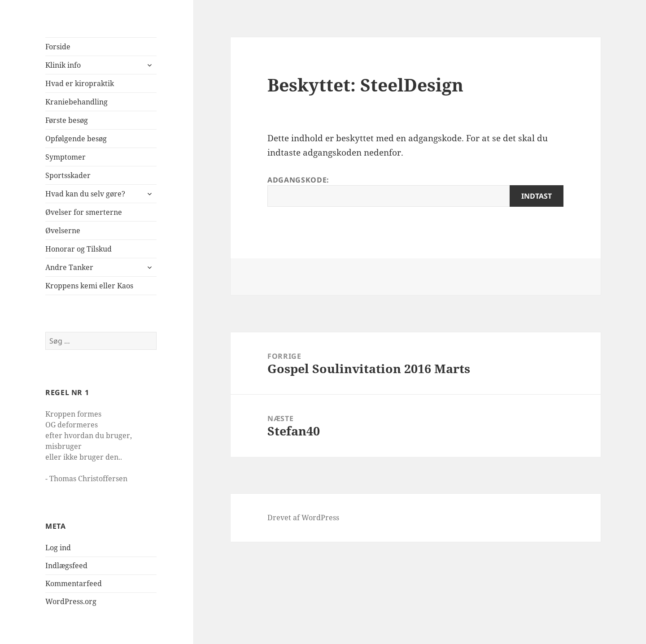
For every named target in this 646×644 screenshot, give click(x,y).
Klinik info (63, 65)
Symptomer (65, 157)
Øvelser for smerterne (84, 212)
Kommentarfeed (74, 583)
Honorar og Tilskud (79, 249)
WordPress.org (71, 601)
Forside (58, 47)
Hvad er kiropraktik (80, 83)
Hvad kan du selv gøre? (85, 194)
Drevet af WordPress (303, 518)
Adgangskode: (415, 191)
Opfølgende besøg (76, 139)
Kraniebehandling (76, 102)
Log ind (58, 548)
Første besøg (67, 120)
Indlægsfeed (66, 566)
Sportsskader (68, 175)
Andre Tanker (69, 267)
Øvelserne (63, 231)
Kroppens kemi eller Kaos (89, 286)
